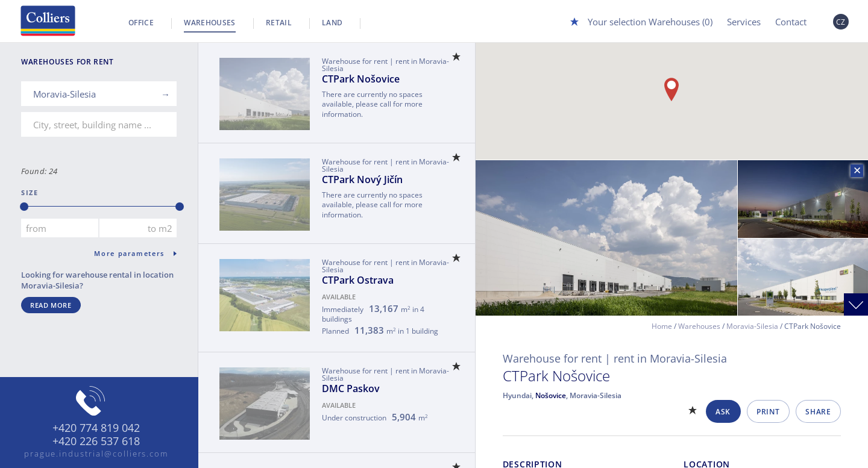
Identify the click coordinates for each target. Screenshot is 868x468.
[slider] (24, 207)
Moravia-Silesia (752, 326)
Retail (279, 23)
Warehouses (210, 23)
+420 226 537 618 (96, 441)
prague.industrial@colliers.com (96, 454)
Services (744, 22)
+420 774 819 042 (96, 428)
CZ (841, 22)
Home (662, 326)
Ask (723, 412)
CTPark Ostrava (358, 280)
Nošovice (551, 395)
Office (141, 23)
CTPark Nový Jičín (362, 179)
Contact (791, 22)
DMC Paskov (351, 388)
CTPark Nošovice (361, 79)
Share (818, 412)
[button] (671, 89)
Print (768, 412)
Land (332, 23)
